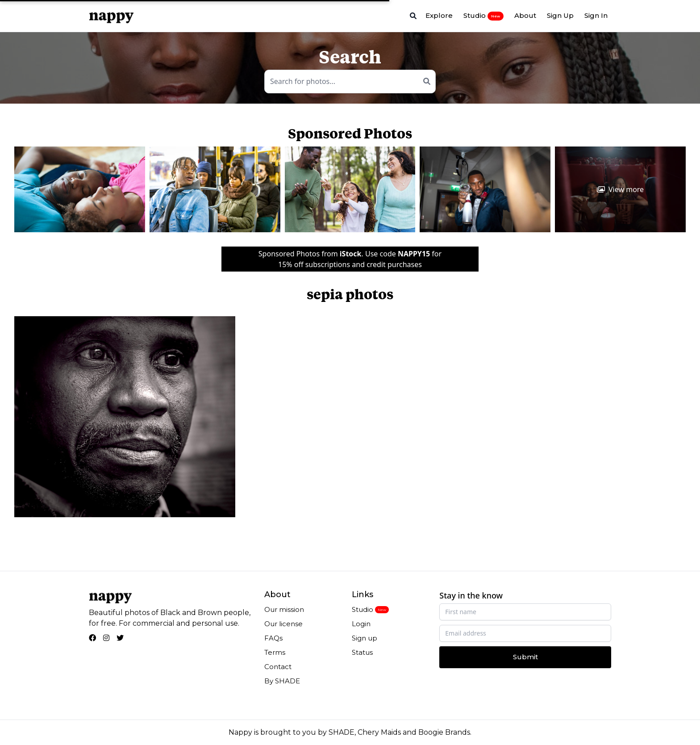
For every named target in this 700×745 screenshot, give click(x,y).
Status (362, 652)
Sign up (365, 638)
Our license (283, 624)
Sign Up (560, 15)
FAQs (273, 638)
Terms (275, 652)
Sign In (596, 15)
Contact (278, 667)
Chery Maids (379, 732)
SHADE (342, 732)
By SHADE (282, 681)
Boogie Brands (444, 732)
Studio (483, 16)
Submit (525, 657)
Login (361, 624)
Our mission (284, 609)
